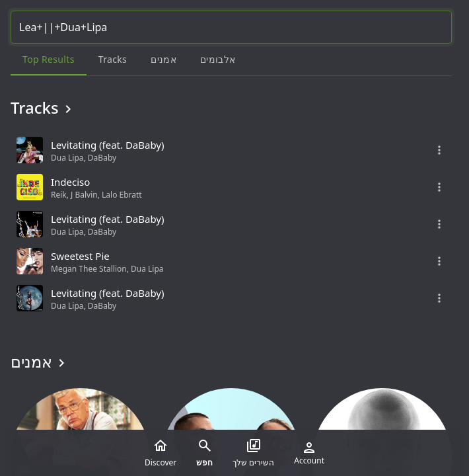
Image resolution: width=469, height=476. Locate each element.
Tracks (43, 108)
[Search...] (231, 27)
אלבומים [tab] (218, 59)
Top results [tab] (49, 59)
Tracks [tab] (113, 59)
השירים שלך (253, 453)
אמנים (40, 362)
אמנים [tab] (163, 59)
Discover (161, 453)
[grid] (231, 224)
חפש (204, 453)
